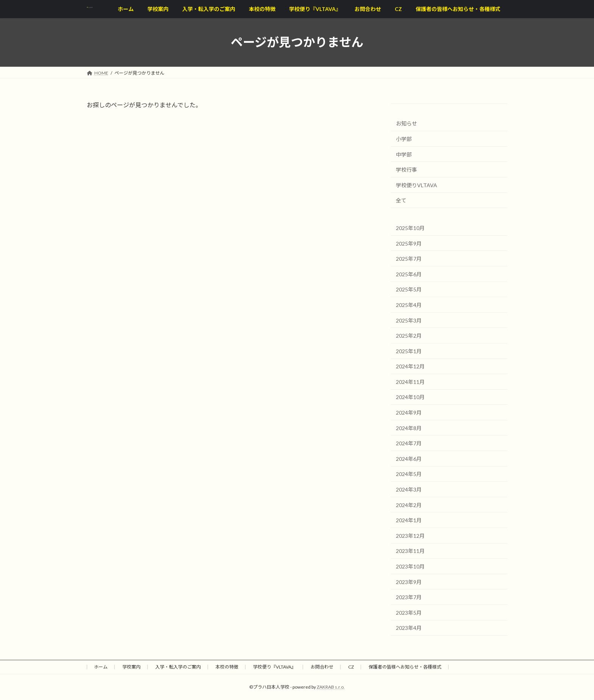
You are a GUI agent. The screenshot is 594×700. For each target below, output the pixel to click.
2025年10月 (410, 228)
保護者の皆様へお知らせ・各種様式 (405, 667)
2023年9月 (409, 582)
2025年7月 (409, 259)
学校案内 (131, 667)
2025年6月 (409, 274)
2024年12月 (410, 366)
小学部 (404, 139)
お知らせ (406, 123)
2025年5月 (409, 289)
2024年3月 (409, 489)
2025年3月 (409, 320)
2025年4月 (409, 305)
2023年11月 (410, 551)
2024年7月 (409, 443)
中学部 (404, 154)
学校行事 (406, 170)
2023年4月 (409, 628)
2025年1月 (409, 351)
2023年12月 (410, 535)
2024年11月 (410, 381)
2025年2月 (409, 336)
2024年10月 (410, 397)
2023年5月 (409, 612)
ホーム (101, 667)
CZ (351, 667)
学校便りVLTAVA (417, 185)
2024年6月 (409, 458)
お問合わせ (322, 667)
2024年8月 (409, 428)
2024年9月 (409, 413)
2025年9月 (409, 243)
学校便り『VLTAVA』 (274, 667)
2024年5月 (409, 474)
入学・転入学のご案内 (178, 667)
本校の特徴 (227, 667)
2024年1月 (409, 520)
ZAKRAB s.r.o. (331, 687)
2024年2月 (409, 505)
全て (401, 200)
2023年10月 (410, 566)
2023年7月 (409, 597)
